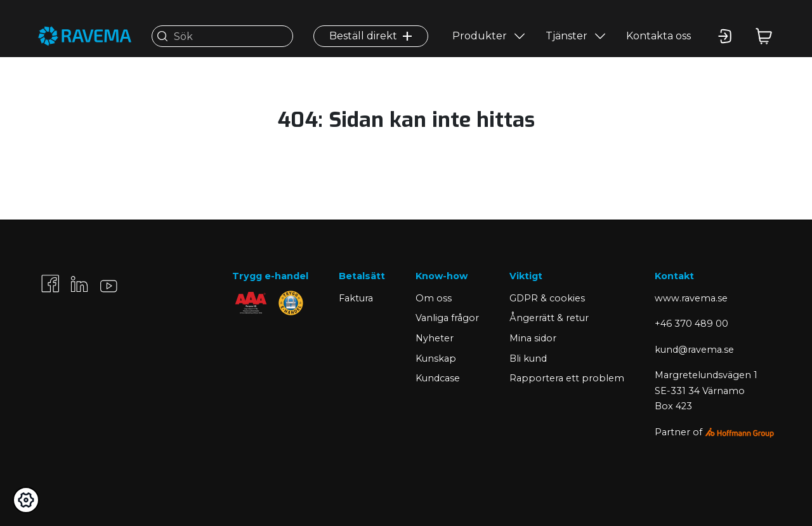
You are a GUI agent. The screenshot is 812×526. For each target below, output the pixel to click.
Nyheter (435, 338)
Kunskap (436, 358)
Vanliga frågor (447, 318)
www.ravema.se (691, 298)
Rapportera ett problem (567, 378)
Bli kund (528, 358)
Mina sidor (533, 338)
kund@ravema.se (694, 350)
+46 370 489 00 (691, 324)
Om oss (434, 298)
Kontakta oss (658, 36)
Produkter (480, 36)
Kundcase (438, 378)
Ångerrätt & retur (549, 318)
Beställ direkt (371, 36)
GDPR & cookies (547, 298)
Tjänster (566, 36)
